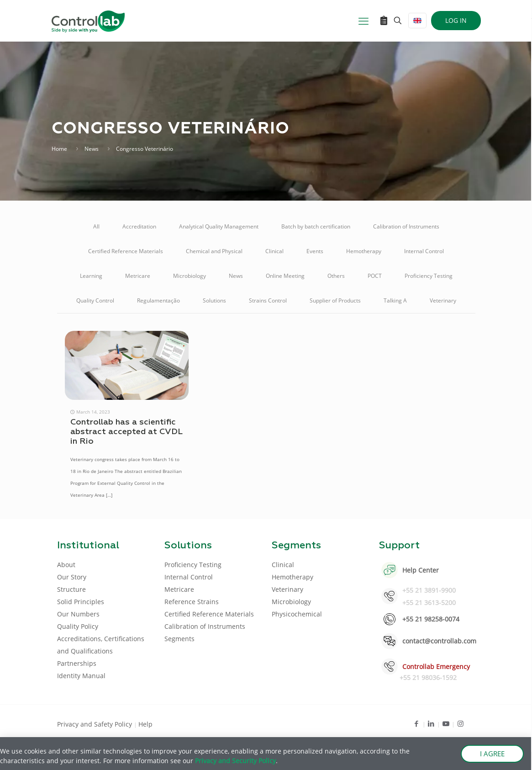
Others (336, 276)
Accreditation (139, 226)
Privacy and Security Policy (235, 761)
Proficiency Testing (429, 276)
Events (315, 251)
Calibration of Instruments (406, 226)
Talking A (395, 300)
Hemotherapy (364, 251)
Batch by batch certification (316, 226)
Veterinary (443, 300)
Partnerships (77, 663)
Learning (91, 276)
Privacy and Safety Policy (95, 724)
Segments (179, 639)
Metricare (138, 276)
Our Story (72, 577)
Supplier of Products (335, 300)
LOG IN (456, 20)
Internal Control (424, 251)
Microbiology (190, 276)
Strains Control (268, 300)
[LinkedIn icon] (431, 723)
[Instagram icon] (461, 723)
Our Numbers (78, 614)
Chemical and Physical (214, 251)
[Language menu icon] (417, 21)
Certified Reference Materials (126, 251)
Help (145, 724)
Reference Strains (192, 602)
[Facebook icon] (417, 723)
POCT (375, 276)
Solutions (214, 300)
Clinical (274, 251)
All (96, 226)
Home (59, 149)
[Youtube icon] (446, 723)
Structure (71, 589)
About (66, 565)
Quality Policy (78, 626)
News (92, 149)
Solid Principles (81, 602)
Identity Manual (81, 676)
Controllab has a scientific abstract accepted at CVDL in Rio (126, 432)
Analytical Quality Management (219, 226)
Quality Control (95, 300)
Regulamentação (158, 300)
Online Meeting (285, 276)
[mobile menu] (363, 21)
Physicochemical (297, 614)
